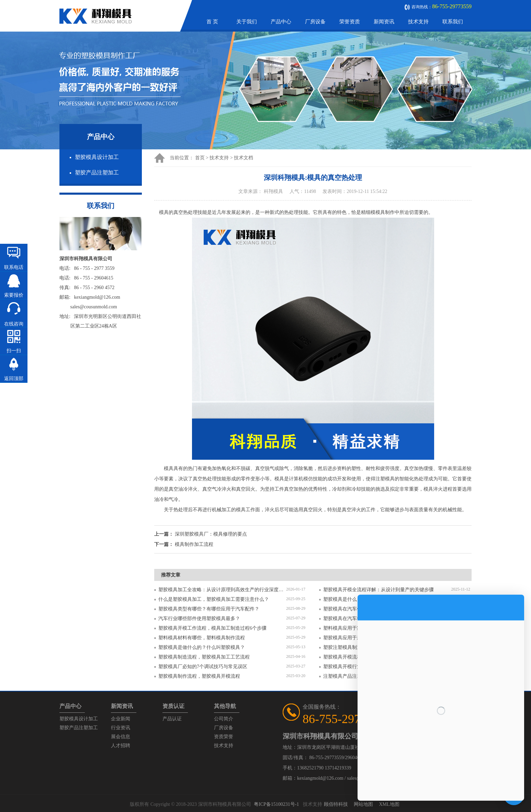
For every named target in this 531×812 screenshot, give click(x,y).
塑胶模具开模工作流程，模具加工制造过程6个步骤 (212, 628)
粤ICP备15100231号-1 (276, 804)
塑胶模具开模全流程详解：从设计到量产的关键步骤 (379, 590)
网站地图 (363, 804)
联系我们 (453, 22)
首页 (200, 158)
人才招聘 (121, 746)
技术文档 (244, 158)
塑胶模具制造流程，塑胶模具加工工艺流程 (204, 657)
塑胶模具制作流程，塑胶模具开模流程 (199, 676)
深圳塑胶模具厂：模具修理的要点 (211, 534)
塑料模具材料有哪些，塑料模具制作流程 (202, 638)
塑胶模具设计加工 (97, 157)
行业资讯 (121, 728)
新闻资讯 (384, 22)
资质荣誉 (224, 737)
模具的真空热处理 (178, 212)
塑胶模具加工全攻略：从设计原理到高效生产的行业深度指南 (222, 590)
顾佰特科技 (336, 804)
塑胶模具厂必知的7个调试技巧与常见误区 (203, 667)
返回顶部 (14, 379)
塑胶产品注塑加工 (97, 173)
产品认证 (172, 719)
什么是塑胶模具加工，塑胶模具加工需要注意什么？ (214, 599)
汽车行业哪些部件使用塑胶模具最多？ (199, 619)
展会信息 (121, 737)
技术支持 (418, 22)
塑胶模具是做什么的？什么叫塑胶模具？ (202, 647)
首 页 (212, 22)
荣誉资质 (350, 22)
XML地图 (389, 804)
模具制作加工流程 (194, 544)
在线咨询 (14, 324)
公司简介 (224, 719)
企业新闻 (121, 719)
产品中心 (281, 22)
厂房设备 (315, 22)
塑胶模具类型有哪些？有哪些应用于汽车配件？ (209, 609)
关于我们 (247, 22)
